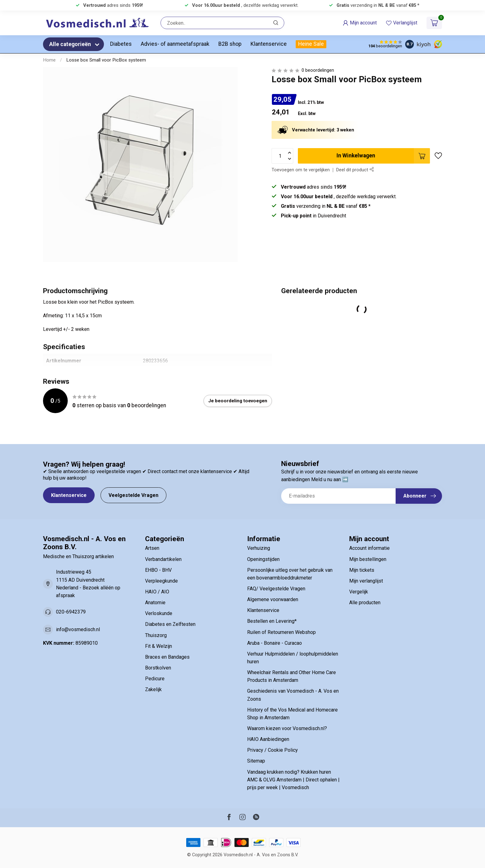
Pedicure (155, 679)
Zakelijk (153, 689)
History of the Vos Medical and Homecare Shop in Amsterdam (292, 714)
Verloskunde (159, 613)
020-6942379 (71, 612)
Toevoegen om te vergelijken (301, 170)
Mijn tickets (362, 570)
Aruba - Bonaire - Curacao (275, 643)
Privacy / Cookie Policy (273, 750)
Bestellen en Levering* (272, 621)
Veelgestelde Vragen (133, 495)
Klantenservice (269, 44)
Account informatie (369, 548)
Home (49, 60)
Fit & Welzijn (159, 646)
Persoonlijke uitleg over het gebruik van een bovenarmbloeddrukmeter (290, 574)
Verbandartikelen (163, 559)
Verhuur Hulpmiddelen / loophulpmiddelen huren (293, 658)
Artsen (152, 548)
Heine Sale (311, 44)
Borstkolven (158, 668)
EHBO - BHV (158, 570)
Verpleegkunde (161, 581)
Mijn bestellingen (368, 559)
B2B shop (230, 44)
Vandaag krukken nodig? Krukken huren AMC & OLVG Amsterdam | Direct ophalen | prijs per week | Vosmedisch (293, 780)
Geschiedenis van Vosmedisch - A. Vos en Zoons (293, 695)
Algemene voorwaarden (273, 599)
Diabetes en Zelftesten (170, 624)
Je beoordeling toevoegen (238, 401)
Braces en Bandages (167, 657)
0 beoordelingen (318, 70)
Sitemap (256, 761)
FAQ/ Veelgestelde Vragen (276, 589)
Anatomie (155, 603)
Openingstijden (263, 559)
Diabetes (121, 44)
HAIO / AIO (157, 592)
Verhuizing (259, 548)
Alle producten (365, 603)
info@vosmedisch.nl (78, 629)
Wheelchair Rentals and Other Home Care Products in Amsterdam (292, 676)
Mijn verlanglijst (366, 581)
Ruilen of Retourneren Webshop (281, 632)
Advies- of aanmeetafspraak (175, 44)
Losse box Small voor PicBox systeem (106, 60)
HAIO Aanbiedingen (268, 739)
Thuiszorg (156, 635)
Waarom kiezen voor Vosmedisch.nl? (287, 728)
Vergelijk (359, 592)
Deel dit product (355, 170)
